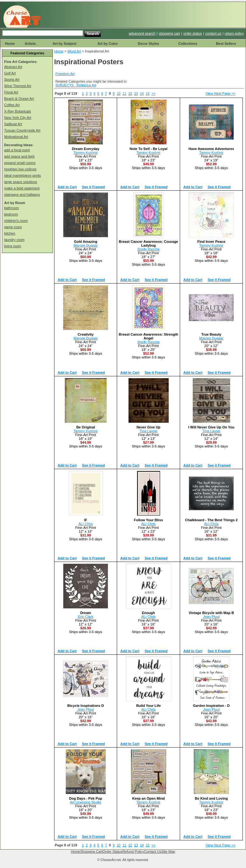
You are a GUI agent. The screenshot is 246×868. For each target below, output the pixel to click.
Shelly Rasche (148, 249)
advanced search (142, 33)
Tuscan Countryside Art (22, 130)
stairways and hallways (22, 195)
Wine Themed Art (18, 86)
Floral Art (11, 92)
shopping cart (169, 33)
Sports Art (12, 79)
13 (136, 93)
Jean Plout (211, 617)
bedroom (11, 214)
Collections (188, 44)
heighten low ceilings (20, 169)
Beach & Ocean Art (19, 99)
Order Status (112, 851)
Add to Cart (67, 187)
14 (142, 93)
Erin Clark (86, 617)
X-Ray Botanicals (18, 111)
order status (193, 33)
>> (154, 93)
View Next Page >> (221, 93)
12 (130, 93)
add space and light (19, 156)
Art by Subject (64, 44)
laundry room (14, 240)
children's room (16, 221)
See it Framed (93, 187)
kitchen (10, 233)
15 (148, 93)
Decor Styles (148, 44)
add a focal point (17, 150)
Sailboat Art (13, 124)
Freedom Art (65, 74)
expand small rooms (20, 163)
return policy (234, 33)
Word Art (74, 51)
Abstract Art (13, 67)
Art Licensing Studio (86, 802)
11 (124, 93)
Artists (30, 44)
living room (13, 246)
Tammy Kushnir (86, 153)
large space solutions (21, 182)
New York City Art (18, 118)
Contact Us (153, 851)
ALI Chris (85, 524)
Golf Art (10, 73)
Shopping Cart (91, 851)
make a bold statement (22, 188)
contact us (213, 33)
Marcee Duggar (86, 245)
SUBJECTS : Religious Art (76, 85)
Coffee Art (12, 105)
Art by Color (108, 44)
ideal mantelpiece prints (23, 175)
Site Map (168, 851)
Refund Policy (133, 851)
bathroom (11, 208)
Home (10, 44)
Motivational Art (16, 137)
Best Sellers (226, 44)
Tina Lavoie (148, 431)
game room (13, 227)
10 (118, 93)
